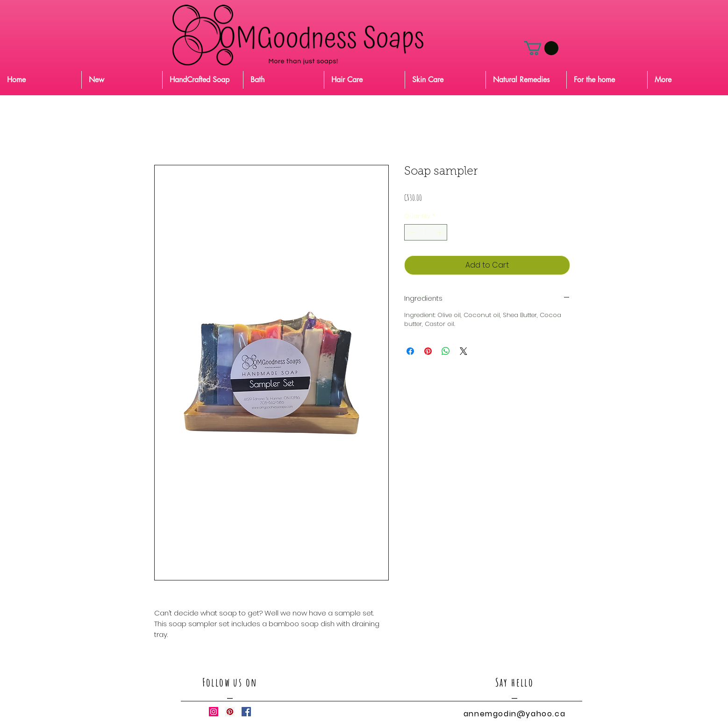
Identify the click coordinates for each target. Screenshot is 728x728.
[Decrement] (411, 233)
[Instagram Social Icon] (214, 712)
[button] (541, 48)
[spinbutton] (426, 233)
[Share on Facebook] (410, 351)
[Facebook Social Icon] (246, 712)
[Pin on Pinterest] (428, 351)
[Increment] (441, 233)
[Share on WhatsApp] (446, 351)
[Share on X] (464, 351)
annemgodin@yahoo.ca (514, 714)
